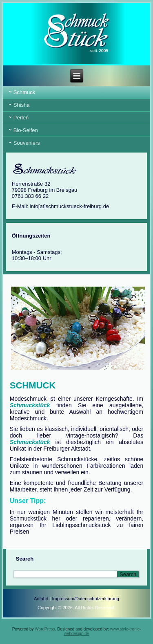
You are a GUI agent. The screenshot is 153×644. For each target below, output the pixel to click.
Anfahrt (41, 599)
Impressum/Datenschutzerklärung (85, 599)
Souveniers (27, 143)
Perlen (21, 118)
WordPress (45, 629)
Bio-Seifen (26, 130)
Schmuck (24, 92)
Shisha (22, 105)
